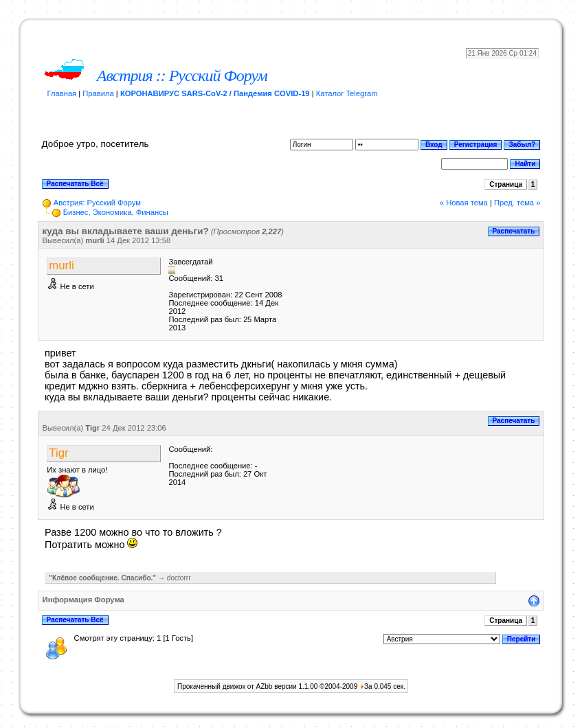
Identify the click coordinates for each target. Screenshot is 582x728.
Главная (62, 93)
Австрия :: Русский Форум (182, 76)
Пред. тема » (517, 203)
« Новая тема (464, 203)
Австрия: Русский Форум (97, 203)
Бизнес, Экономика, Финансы (116, 212)
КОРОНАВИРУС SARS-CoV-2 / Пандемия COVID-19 (215, 93)
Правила (98, 93)
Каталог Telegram (347, 93)
